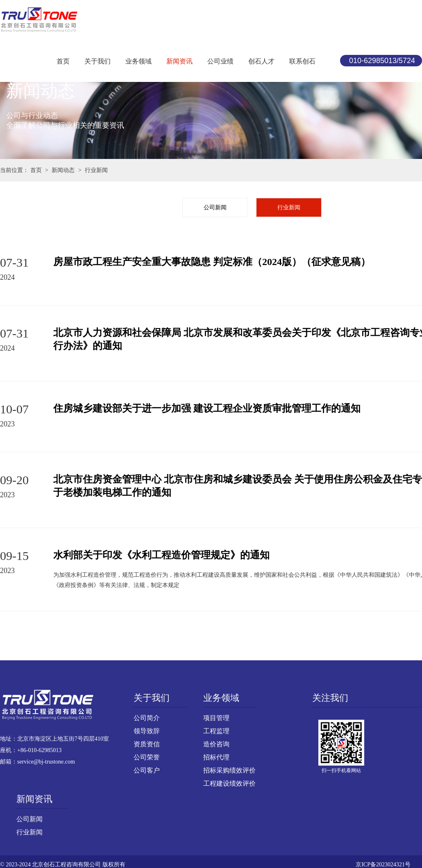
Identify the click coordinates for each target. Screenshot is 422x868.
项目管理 (216, 718)
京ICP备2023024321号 (383, 865)
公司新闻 (215, 207)
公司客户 (147, 770)
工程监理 (216, 731)
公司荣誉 (147, 757)
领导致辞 (147, 731)
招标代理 (216, 757)
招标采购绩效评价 (229, 770)
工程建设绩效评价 (229, 783)
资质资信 (147, 744)
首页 (36, 170)
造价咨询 (216, 744)
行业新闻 (289, 207)
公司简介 (147, 718)
